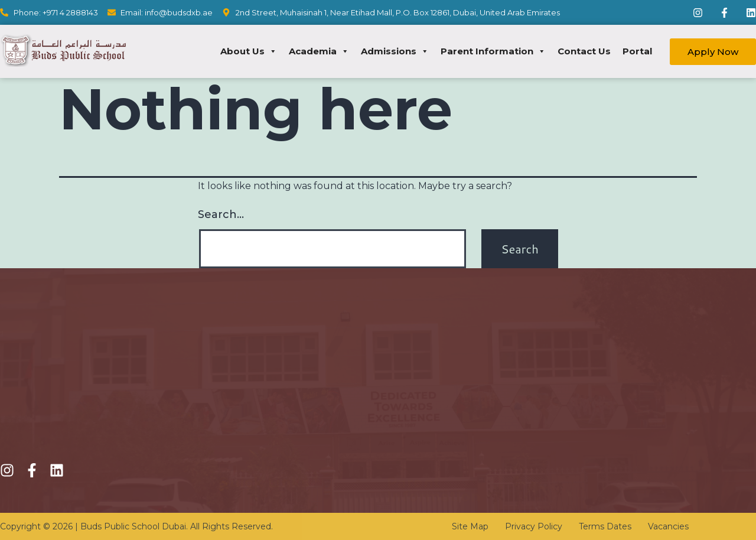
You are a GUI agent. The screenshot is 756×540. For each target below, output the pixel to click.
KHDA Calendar (423, 384)
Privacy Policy (534, 526)
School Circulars (423, 426)
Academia (319, 51)
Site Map (470, 526)
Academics (243, 433)
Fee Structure (249, 391)
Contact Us (584, 51)
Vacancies (668, 526)
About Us (249, 51)
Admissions (395, 51)
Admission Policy (255, 370)
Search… (221, 214)
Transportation (420, 405)
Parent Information (493, 51)
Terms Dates (605, 526)
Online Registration (260, 412)
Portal (637, 51)
